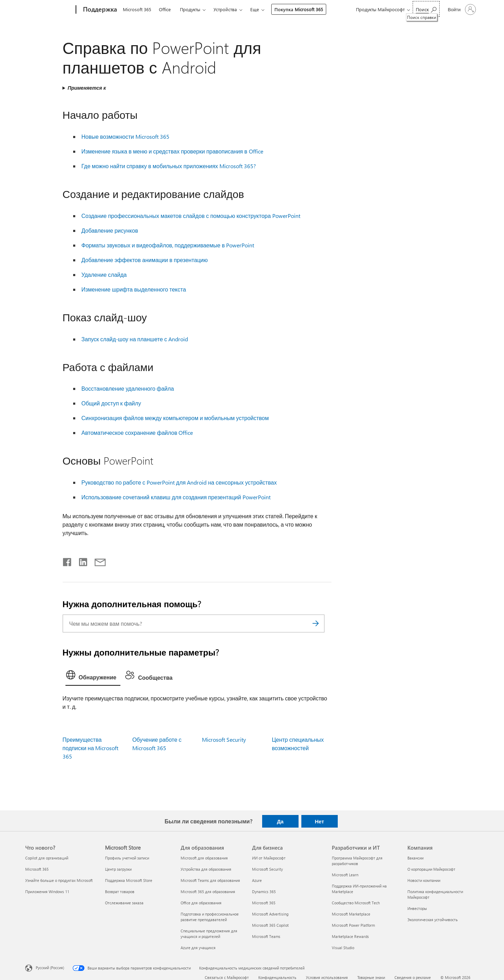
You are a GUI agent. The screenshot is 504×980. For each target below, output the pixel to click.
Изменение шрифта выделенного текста (134, 289)
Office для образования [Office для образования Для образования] (201, 903)
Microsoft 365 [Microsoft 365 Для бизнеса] (264, 903)
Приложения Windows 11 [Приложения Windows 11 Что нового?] (47, 892)
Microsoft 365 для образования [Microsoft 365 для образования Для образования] (208, 892)
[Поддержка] (99, 10)
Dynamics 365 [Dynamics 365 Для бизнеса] (264, 892)
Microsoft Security (224, 739)
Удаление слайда (104, 275)
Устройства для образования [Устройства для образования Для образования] (206, 869)
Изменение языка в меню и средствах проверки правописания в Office (172, 151)
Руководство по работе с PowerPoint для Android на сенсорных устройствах (179, 482)
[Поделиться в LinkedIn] (80, 561)
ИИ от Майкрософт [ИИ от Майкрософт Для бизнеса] (269, 858)
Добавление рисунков (110, 230)
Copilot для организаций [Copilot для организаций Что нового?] (47, 858)
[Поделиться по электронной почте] (97, 561)
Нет (319, 821)
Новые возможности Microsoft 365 (125, 136)
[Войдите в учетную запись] (461, 9)
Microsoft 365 (137, 9)
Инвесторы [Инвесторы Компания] (417, 908)
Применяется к (87, 88)
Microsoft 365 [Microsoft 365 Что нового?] (37, 869)
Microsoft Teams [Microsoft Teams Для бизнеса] (266, 936)
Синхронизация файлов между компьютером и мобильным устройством (175, 418)
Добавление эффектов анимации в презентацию (145, 260)
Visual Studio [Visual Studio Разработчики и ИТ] (343, 948)
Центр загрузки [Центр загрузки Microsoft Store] (118, 869)
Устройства (225, 9)
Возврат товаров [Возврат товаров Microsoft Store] (120, 892)
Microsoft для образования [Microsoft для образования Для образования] (204, 858)
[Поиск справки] (426, 9)
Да (280, 821)
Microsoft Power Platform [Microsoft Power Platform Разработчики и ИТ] (353, 925)
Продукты (190, 9)
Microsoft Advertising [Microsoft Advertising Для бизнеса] (270, 914)
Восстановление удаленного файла (128, 388)
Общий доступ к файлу (111, 403)
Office (165, 9)
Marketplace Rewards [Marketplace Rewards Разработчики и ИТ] (350, 936)
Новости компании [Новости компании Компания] (424, 880)
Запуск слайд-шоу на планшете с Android (135, 339)
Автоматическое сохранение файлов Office (137, 433)
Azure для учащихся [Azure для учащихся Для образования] (198, 948)
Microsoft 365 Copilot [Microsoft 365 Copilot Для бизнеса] (270, 925)
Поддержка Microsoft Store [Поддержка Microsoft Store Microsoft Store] (129, 880)
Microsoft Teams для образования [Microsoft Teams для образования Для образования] (210, 880)
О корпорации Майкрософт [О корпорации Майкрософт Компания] (431, 869)
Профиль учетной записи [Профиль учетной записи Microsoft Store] (127, 858)
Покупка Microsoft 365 (299, 9)
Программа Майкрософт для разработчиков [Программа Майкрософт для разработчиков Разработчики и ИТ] (357, 861)
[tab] (93, 677)
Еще (255, 9)
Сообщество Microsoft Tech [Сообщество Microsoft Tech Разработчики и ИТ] (356, 903)
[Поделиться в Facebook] (68, 561)
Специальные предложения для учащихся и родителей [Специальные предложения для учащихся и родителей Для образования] (209, 934)
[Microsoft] (49, 10)
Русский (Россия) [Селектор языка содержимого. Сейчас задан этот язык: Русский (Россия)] (50, 968)
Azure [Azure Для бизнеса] (257, 880)
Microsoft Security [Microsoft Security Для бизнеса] (267, 869)
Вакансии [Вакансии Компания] (415, 858)
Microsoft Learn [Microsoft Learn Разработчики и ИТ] (345, 875)
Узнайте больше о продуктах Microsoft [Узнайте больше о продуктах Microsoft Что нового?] (59, 880)
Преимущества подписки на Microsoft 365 (91, 748)
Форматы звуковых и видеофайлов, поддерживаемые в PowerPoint (168, 245)
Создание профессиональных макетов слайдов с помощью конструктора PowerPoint (191, 216)
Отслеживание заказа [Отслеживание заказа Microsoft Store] (124, 903)
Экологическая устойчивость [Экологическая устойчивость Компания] (433, 920)
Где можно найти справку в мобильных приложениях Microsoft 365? (169, 166)
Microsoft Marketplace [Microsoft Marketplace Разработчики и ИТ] (351, 914)
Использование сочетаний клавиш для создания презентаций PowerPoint (176, 497)
